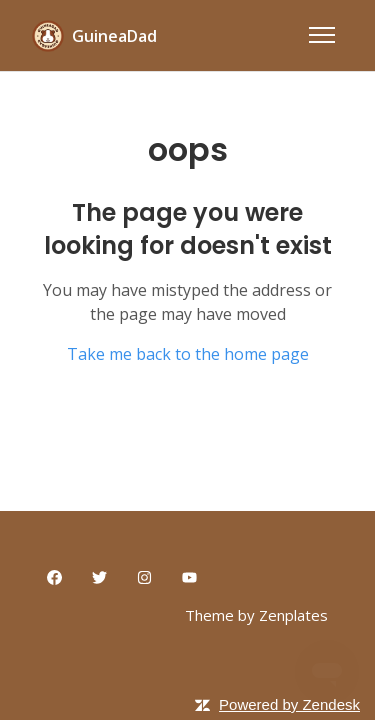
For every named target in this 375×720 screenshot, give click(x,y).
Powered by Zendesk (289, 704)
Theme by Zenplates (256, 614)
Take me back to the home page (188, 354)
